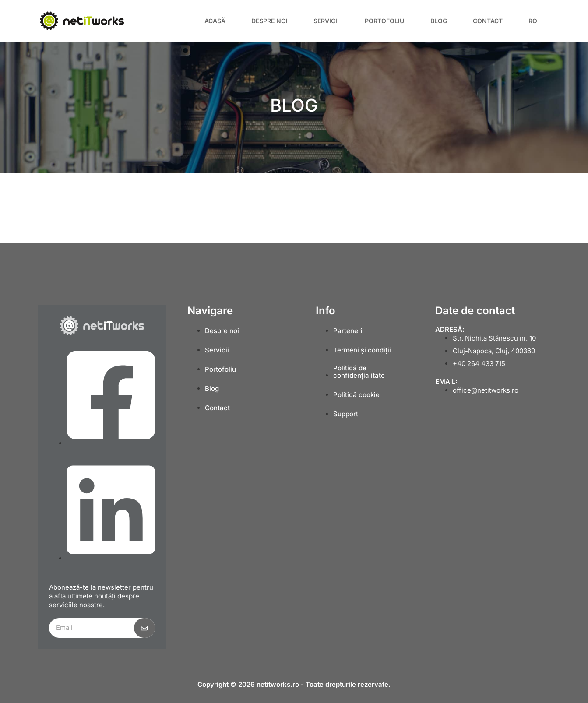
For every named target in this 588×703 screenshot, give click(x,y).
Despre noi (269, 21)
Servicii (326, 21)
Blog (439, 21)
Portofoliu (384, 21)
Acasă (215, 21)
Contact (488, 21)
